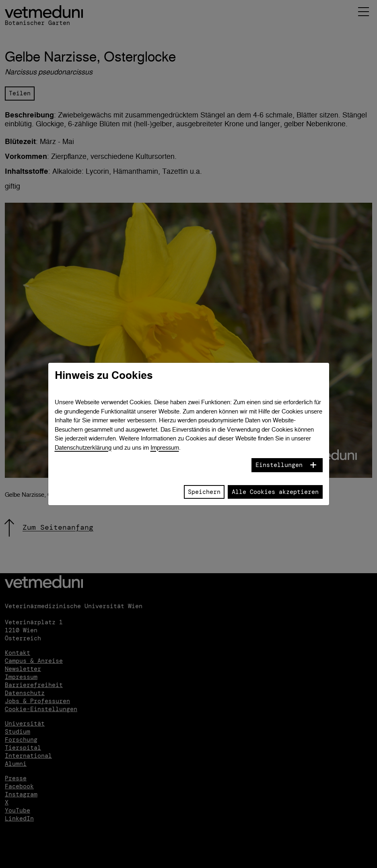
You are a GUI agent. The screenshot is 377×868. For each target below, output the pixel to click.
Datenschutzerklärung (83, 447)
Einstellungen (279, 465)
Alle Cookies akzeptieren (275, 492)
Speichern (204, 492)
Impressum (165, 447)
